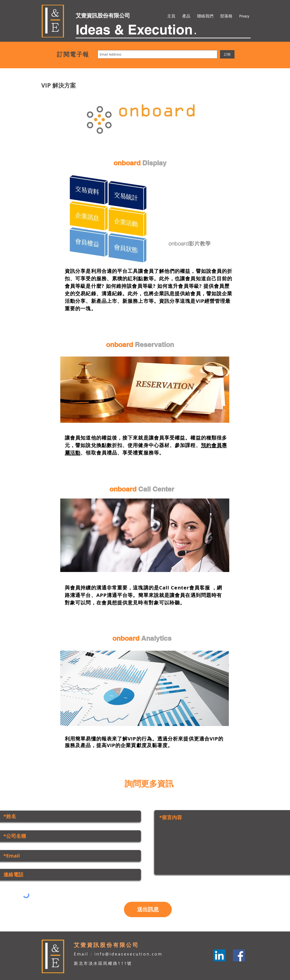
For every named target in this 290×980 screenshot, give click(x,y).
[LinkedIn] (219, 955)
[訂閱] (227, 54)
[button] (186, 16)
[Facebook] (239, 955)
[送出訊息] (148, 909)
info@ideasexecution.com (129, 954)
